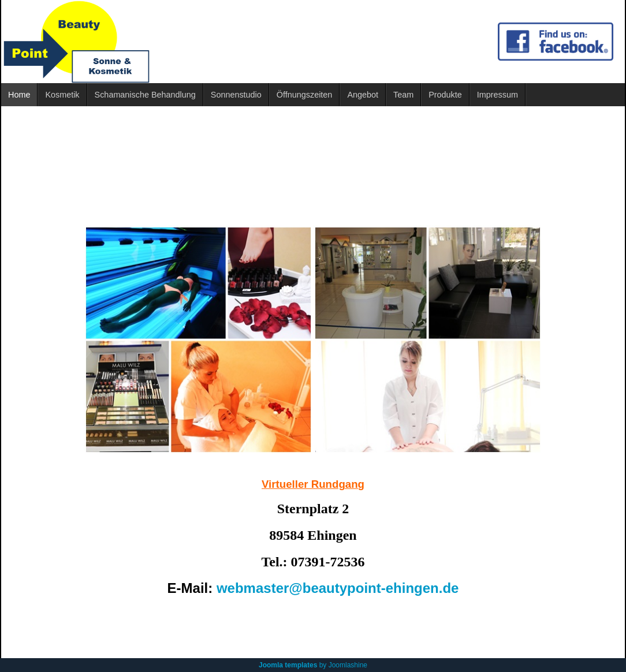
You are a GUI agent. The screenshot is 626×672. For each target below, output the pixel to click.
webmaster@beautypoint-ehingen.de (338, 588)
